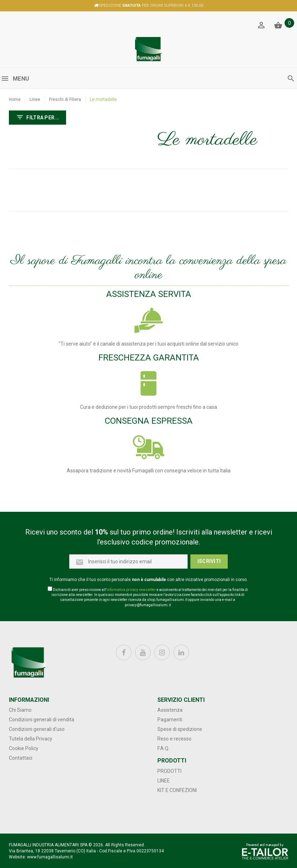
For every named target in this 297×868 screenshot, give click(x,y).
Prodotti (169, 771)
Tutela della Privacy (31, 739)
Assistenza (170, 710)
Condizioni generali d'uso (37, 729)
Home (15, 99)
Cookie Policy (24, 748)
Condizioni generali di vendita (42, 720)
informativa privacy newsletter (131, 590)
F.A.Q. (163, 748)
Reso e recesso (174, 739)
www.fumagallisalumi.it (50, 857)
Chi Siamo (20, 710)
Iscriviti (209, 561)
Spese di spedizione (180, 729)
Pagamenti (170, 720)
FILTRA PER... (37, 118)
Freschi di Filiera (65, 99)
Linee (35, 99)
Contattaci (21, 758)
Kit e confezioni (177, 790)
